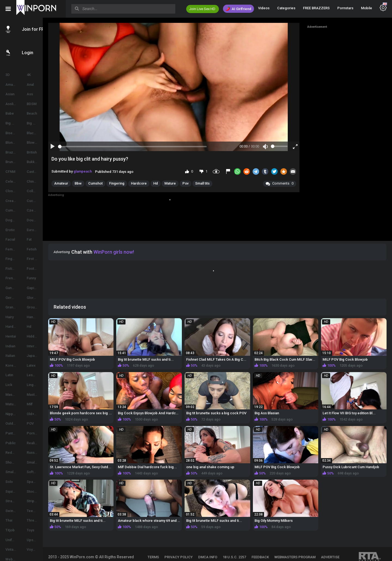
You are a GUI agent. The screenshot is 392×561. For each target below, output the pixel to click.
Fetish (43, 249)
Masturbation (49, 395)
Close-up (13, 191)
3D (8, 75)
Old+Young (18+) (52, 414)
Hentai (11, 336)
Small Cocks (48, 462)
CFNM (10, 172)
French (11, 278)
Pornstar (45, 433)
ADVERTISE (172, 552)
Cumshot (13, 210)
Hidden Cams (49, 336)
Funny (43, 278)
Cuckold (45, 201)
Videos (264, 8)
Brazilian (12, 152)
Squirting (13, 491)
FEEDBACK (275, 545)
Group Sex (47, 307)
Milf (41, 404)
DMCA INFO (223, 545)
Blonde (11, 142)
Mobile (367, 8)
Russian (45, 453)
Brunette (12, 162)
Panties (12, 433)
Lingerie (45, 385)
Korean (11, 365)
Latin (9, 375)
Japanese (46, 356)
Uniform (12, 540)
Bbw (101, 183)
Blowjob (45, 142)
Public (11, 443)
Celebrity (13, 181)
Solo (9, 482)
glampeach (106, 171)
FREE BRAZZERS (316, 8)
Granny (11, 307)
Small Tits (13, 472)
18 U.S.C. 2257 (250, 545)
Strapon (12, 501)
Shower (12, 462)
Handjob (45, 317)
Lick (9, 385)
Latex (43, 365)
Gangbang (14, 288)
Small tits (226, 183)
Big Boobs (14, 123)
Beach (44, 113)
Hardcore (13, 327)
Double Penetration (52, 220)
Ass (42, 94)
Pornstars (345, 8)
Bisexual (12, 133)
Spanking (46, 482)
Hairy (10, 317)
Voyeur (44, 549)
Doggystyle (15, 220)
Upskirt (44, 540)
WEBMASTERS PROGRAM (310, 545)
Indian (10, 346)
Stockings (47, 491)
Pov (209, 183)
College (45, 191)
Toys (42, 530)
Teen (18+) (47, 511)
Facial (10, 239)
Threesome (48, 520)
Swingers (13, 511)
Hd (41, 327)
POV (42, 423)
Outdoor (12, 423)
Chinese (45, 181)
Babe (10, 113)
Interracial (47, 346)
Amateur (12, 85)
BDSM (43, 104)
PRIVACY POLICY (194, 545)
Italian (10, 356)
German (12, 298)
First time (46, 259)
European (46, 230)
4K (40, 75)
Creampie (13, 201)
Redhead (13, 453)
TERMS (169, 545)
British (43, 152)
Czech (44, 210)
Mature (11, 404)
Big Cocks (47, 123)
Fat (41, 239)
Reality (44, 443)
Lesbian (45, 375)
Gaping (44, 288)
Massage (13, 395)
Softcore (46, 472)
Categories (286, 8)
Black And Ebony (52, 133)
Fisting (11, 269)
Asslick (11, 104)
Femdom (13, 249)
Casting (45, 172)
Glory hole (47, 298)
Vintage (12, 549)
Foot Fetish (47, 269)
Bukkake (45, 162)
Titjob (10, 530)
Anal (42, 85)
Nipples (12, 414)
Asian (10, 94)
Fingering (13, 259)
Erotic (10, 230)
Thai (9, 520)
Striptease (47, 501)
